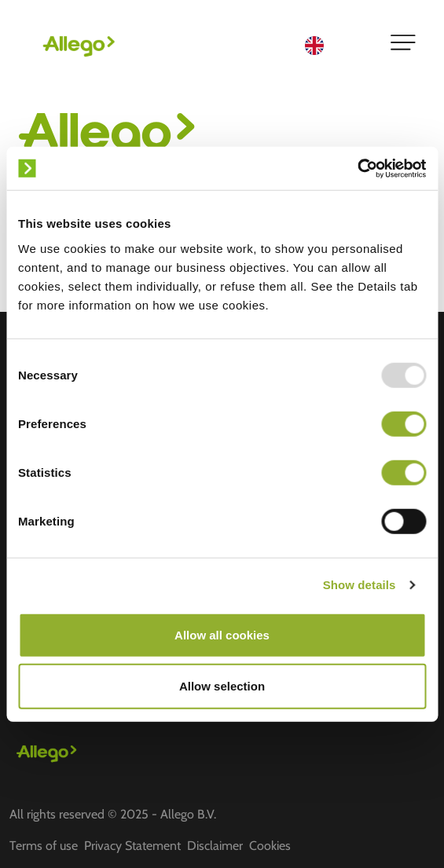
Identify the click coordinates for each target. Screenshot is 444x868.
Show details (360, 585)
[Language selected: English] (338, 44)
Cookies (270, 846)
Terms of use (44, 846)
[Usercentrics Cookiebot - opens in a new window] (357, 168)
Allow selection (222, 686)
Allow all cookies (222, 634)
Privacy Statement (132, 846)
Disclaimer (215, 846)
